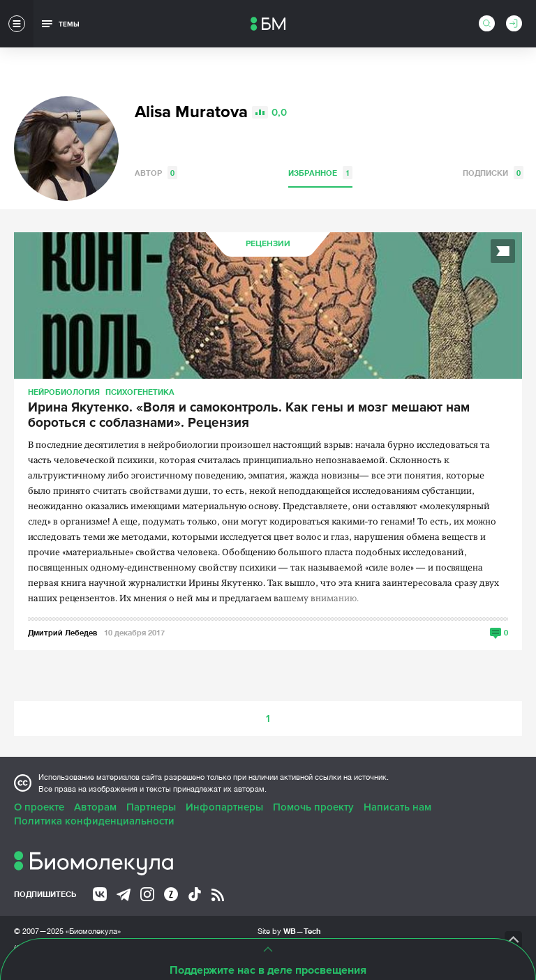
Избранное (320, 173)
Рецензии (268, 244)
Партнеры (151, 807)
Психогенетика (140, 392)
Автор (156, 173)
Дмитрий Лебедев (62, 632)
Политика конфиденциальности (94, 821)
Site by (289, 931)
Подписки (493, 173)
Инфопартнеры (224, 807)
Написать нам (397, 807)
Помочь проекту (313, 807)
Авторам (95, 807)
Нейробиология (64, 392)
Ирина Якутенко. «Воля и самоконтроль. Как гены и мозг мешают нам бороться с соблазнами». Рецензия (249, 416)
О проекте (39, 807)
